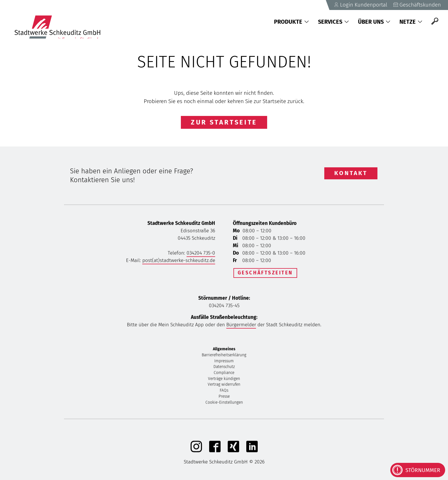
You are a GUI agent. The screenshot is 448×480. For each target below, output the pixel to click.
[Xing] (233, 452)
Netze (411, 22)
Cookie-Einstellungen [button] (224, 403)
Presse (224, 397)
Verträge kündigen (224, 380)
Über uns (374, 22)
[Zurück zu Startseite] (60, 21)
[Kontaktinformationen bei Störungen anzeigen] (418, 470)
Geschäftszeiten (265, 273)
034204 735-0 (201, 254)
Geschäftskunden (417, 5)
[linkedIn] (252, 452)
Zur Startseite (224, 122)
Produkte (291, 22)
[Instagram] (196, 452)
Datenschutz (224, 368)
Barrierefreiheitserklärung (224, 356)
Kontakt (351, 173)
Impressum (224, 362)
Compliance (224, 374)
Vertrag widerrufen (224, 386)
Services (333, 22)
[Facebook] (215, 452)
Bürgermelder (241, 326)
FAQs (224, 392)
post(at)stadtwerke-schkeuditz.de (179, 261)
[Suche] (435, 22)
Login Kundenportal (359, 5)
